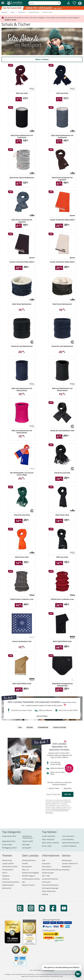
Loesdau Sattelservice (70, 863)
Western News (54, 788)
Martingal (26, 845)
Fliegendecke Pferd (9, 836)
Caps (20, 727)
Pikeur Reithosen (48, 839)
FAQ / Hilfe (46, 876)
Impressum (46, 863)
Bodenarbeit (7, 888)
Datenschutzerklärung (60, 809)
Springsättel (27, 848)
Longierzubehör (8, 863)
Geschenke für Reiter (10, 867)
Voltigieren (6, 876)
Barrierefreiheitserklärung (52, 870)
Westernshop (7, 860)
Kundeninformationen (50, 879)
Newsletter (66, 870)
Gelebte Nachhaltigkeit (30, 873)
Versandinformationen (50, 885)
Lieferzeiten (46, 882)
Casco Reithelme (68, 836)
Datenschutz (47, 867)
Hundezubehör (8, 870)
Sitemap (45, 894)
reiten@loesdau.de (48, 970)
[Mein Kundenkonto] (68, 4)
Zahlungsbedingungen (50, 888)
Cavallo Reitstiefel (49, 836)
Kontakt (25, 863)
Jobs (24, 882)
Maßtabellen (67, 867)
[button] (3, 3)
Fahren (5, 873)
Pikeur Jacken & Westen (51, 843)
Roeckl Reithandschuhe (71, 843)
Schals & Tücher (59, 727)
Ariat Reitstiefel (68, 839)
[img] (80, 4)
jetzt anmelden (42, 716)
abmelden (49, 813)
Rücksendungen (48, 873)
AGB (44, 860)
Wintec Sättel (47, 846)
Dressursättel (7, 845)
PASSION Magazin (29, 876)
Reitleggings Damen (10, 848)
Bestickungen (67, 860)
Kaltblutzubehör (8, 885)
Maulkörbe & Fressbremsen (28, 837)
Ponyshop (6, 879)
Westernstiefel (28, 841)
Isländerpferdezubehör (11, 882)
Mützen (30, 727)
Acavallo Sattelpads (69, 846)
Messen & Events (28, 885)
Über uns (25, 870)
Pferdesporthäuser (29, 860)
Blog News (68, 788)
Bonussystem (27, 867)
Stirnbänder (43, 727)
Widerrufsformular (49, 891)
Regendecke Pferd (9, 841)
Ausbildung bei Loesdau (31, 879)
